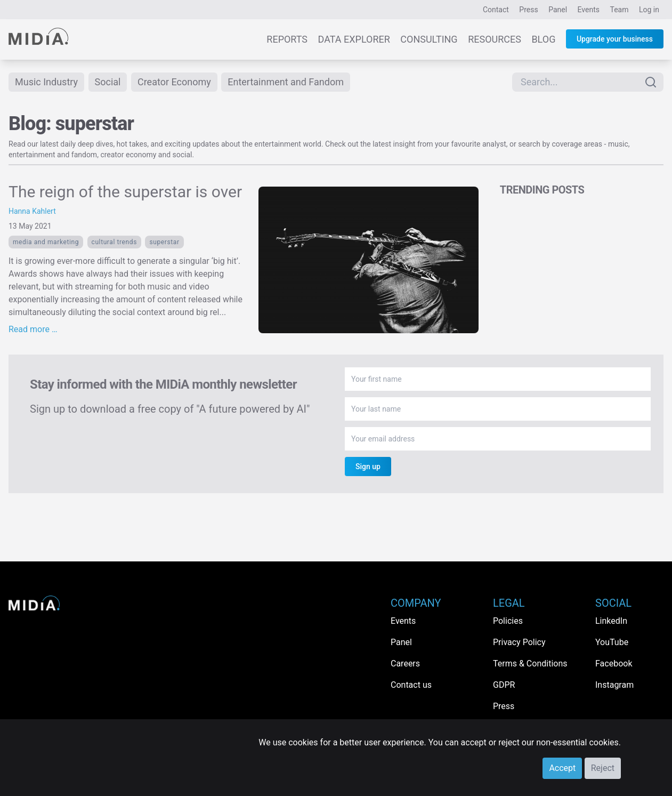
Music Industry (46, 82)
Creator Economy (174, 82)
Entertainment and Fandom (286, 82)
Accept (562, 768)
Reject (603, 768)
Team (620, 10)
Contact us (411, 685)
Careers (405, 664)
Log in (649, 10)
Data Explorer (354, 39)
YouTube (612, 642)
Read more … (33, 329)
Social (108, 82)
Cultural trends (114, 242)
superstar (164, 242)
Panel (558, 10)
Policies (508, 621)
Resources (495, 39)
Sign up (368, 467)
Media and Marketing (46, 242)
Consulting (429, 39)
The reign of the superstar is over (125, 192)
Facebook (614, 664)
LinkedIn (611, 621)
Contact (496, 10)
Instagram (614, 685)
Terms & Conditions (530, 664)
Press (528, 10)
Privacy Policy (519, 642)
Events (589, 10)
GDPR (504, 685)
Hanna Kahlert (32, 211)
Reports (287, 39)
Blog (543, 39)
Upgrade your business (615, 39)
